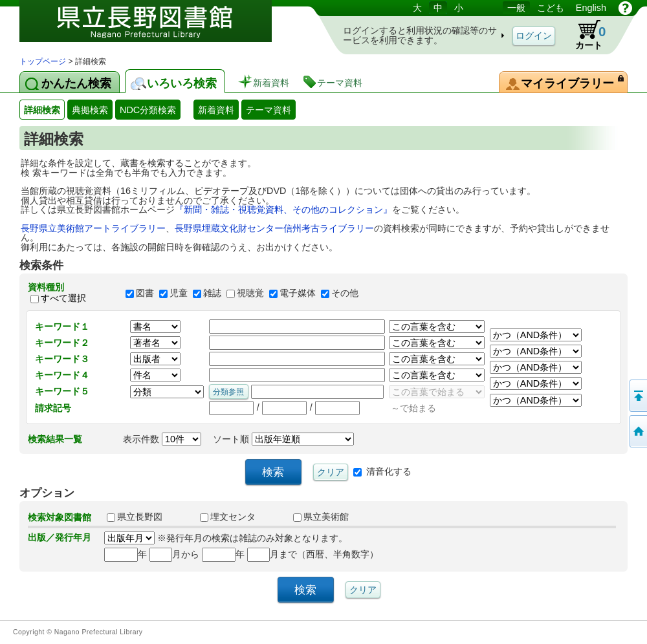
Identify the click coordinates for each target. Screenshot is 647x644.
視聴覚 (250, 293)
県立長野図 (135, 517)
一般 (516, 8)
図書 (145, 293)
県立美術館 (321, 517)
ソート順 (283, 439)
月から (174, 554)
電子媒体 (298, 293)
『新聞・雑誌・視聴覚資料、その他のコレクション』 (283, 209)
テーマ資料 (269, 110)
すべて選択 (63, 299)
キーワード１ (62, 327)
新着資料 (216, 110)
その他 (345, 293)
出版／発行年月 (60, 537)
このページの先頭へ (637, 396)
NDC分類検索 (148, 110)
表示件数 (162, 439)
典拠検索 (90, 110)
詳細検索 (42, 110)
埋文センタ (228, 517)
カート (584, 35)
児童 (179, 293)
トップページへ (637, 431)
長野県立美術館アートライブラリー (93, 228)
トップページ (43, 61)
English (591, 8)
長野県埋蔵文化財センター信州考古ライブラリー (274, 228)
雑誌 (212, 293)
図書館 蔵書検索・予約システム (155, 27)
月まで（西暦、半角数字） (313, 554)
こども (551, 8)
